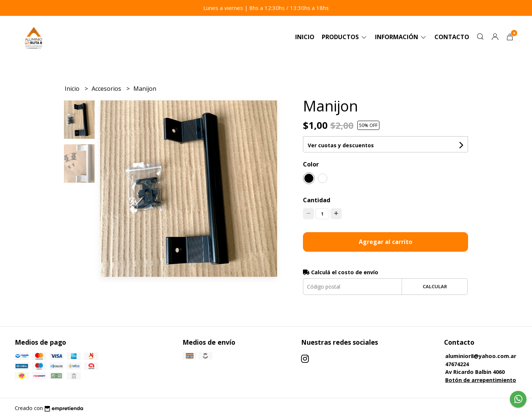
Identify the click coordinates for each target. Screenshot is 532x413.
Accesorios (107, 89)
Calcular (435, 286)
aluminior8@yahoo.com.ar (481, 356)
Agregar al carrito (386, 242)
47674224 (457, 364)
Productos (345, 37)
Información (401, 37)
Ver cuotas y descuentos (341, 145)
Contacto (452, 37)
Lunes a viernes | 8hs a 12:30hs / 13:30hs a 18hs (266, 8)
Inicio (305, 37)
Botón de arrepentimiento (481, 380)
